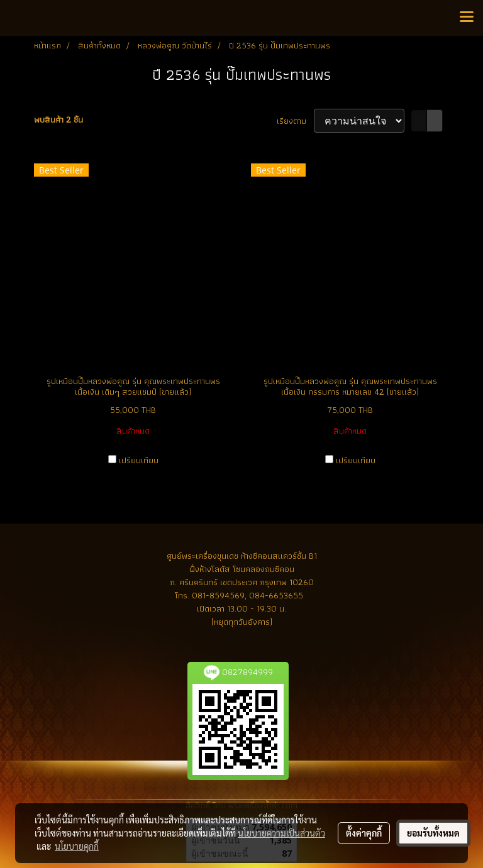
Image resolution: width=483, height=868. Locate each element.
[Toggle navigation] (467, 18)
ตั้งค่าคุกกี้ (364, 833)
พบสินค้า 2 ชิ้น (58, 120)
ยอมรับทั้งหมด (433, 833)
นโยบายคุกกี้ (77, 846)
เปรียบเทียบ (139, 460)
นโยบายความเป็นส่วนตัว (281, 833)
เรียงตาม (295, 121)
